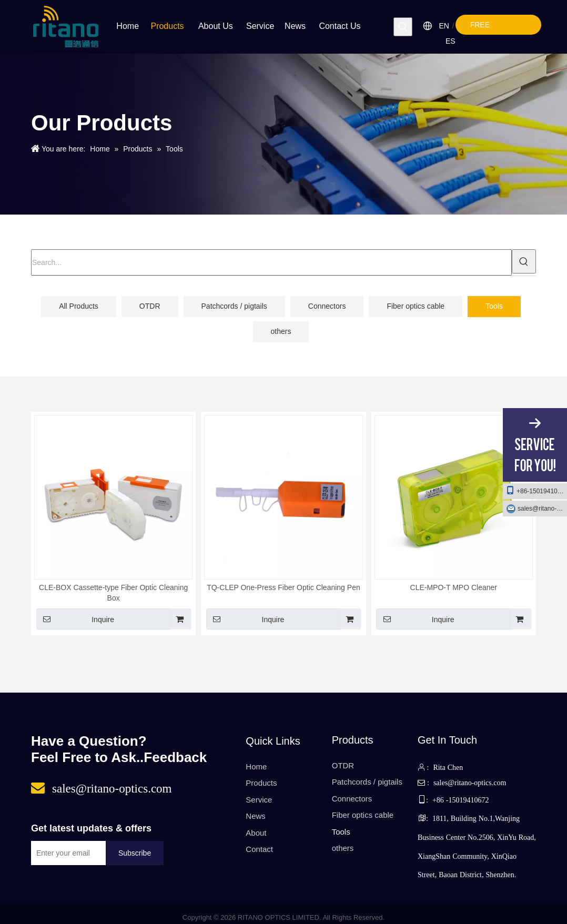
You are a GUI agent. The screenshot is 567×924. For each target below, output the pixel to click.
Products (261, 783)
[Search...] (271, 262)
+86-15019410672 (536, 490)
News (256, 816)
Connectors (327, 306)
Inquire (75, 619)
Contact (259, 849)
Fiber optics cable (416, 306)
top (545, 888)
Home (256, 766)
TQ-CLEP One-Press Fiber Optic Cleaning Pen (283, 587)
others (281, 331)
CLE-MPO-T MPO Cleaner (454, 587)
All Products (79, 306)
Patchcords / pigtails (234, 306)
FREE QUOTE (488, 28)
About (256, 833)
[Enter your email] (66, 853)
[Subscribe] (135, 853)
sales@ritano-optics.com (542, 509)
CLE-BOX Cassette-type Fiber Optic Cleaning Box (113, 593)
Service (259, 800)
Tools (494, 306)
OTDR (150, 306)
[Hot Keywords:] (403, 27)
